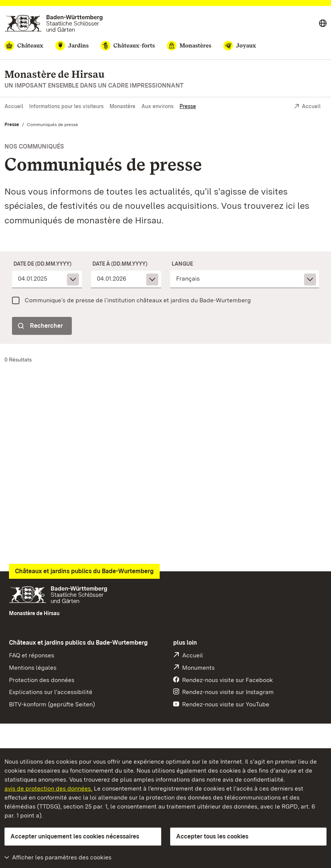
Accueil (14, 106)
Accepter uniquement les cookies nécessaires (75, 836)
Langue (182, 264)
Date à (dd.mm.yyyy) (120, 264)
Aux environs (157, 106)
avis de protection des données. (48, 788)
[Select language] (323, 24)
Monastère (122, 106)
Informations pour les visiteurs (66, 106)
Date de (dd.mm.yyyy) (42, 264)
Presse (188, 106)
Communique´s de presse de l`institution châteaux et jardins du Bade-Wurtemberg (138, 300)
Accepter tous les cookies (212, 836)
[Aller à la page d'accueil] (54, 23)
